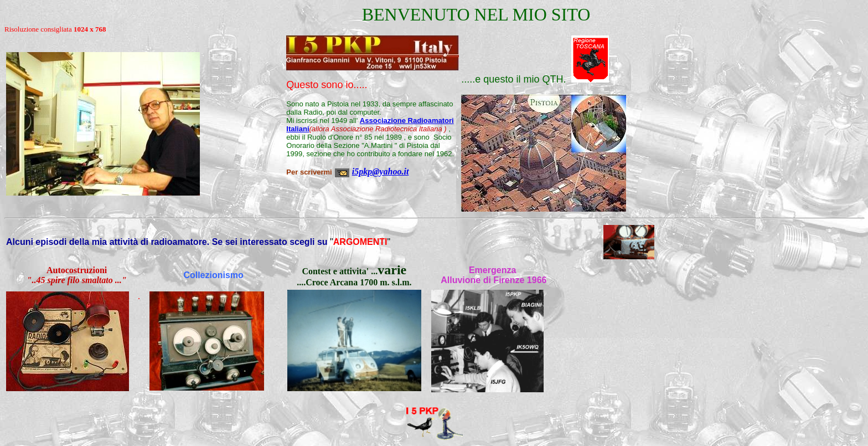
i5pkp (362, 171)
